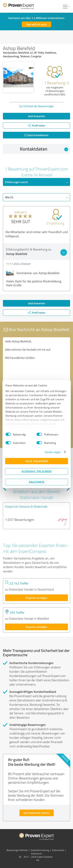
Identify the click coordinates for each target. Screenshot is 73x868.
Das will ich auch (36, 24)
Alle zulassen (37, 461)
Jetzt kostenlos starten (37, 813)
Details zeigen (53, 452)
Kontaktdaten (44, 149)
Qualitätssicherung (40, 850)
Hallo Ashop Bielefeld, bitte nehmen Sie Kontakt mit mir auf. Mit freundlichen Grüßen (36, 359)
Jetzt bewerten (37, 116)
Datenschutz (58, 850)
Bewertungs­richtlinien (17, 850)
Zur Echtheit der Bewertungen (36, 106)
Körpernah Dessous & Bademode (26, 506)
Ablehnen (36, 482)
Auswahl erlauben (37, 471)
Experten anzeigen (36, 598)
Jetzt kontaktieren (36, 135)
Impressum (36, 853)
